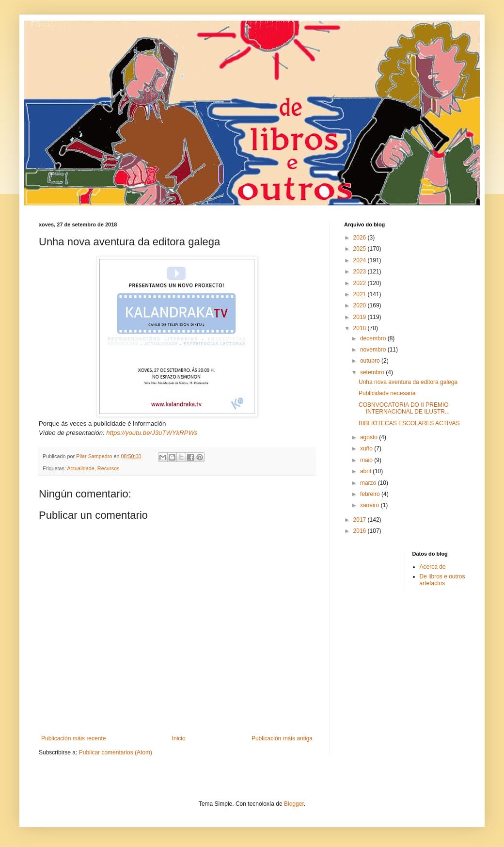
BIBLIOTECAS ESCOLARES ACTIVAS (409, 423)
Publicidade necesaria (387, 393)
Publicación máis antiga (282, 738)
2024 (361, 260)
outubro (371, 361)
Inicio (179, 738)
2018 (361, 328)
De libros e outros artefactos (442, 580)
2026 (361, 238)
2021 (361, 294)
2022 (361, 283)
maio (367, 460)
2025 (361, 249)
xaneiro (370, 505)
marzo (369, 483)
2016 (361, 531)
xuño (367, 448)
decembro (374, 338)
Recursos (109, 468)
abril (366, 471)
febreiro (371, 494)
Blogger (294, 804)
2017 (361, 520)
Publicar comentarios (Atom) (116, 752)
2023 (361, 272)
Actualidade (80, 468)
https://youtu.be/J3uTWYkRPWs (152, 433)
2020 (361, 305)
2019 (361, 317)
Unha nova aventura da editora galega (408, 382)
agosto (370, 437)
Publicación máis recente (73, 738)
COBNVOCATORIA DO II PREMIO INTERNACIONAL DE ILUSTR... (404, 408)
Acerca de (433, 567)
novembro (374, 350)
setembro (373, 372)
